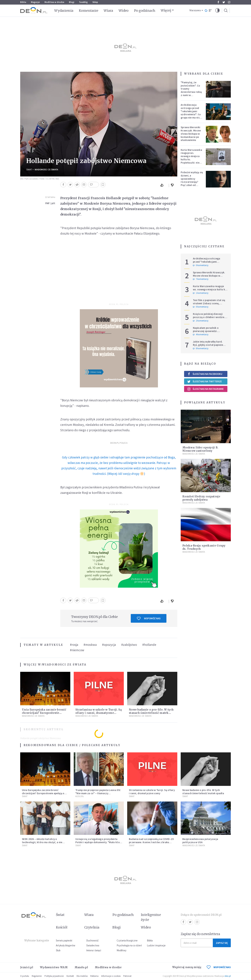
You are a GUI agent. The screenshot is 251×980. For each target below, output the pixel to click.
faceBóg (83, 2)
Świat (29, 170)
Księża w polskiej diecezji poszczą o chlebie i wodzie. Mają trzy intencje (209, 317)
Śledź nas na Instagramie (205, 389)
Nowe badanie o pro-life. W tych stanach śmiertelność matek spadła (151, 713)
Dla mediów (82, 976)
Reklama (94, 976)
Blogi (72, 2)
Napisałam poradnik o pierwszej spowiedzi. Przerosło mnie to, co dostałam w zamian (206, 333)
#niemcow (77, 650)
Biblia (23, 2)
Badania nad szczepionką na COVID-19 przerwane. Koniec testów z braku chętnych (151, 842)
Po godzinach (145, 11)
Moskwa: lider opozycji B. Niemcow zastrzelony (200, 449)
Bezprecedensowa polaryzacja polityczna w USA (200, 841)
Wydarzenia (64, 11)
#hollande (149, 645)
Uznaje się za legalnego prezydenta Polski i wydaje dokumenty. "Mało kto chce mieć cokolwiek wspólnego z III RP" (98, 844)
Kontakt (70, 976)
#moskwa (90, 645)
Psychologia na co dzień (129, 945)
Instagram (229, 2)
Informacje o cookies (111, 976)
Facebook (218, 2)
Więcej (166, 10)
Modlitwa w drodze (54, 2)
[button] (218, 11)
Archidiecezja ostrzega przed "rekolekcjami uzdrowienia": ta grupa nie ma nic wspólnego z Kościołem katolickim (191, 116)
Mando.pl (81, 967)
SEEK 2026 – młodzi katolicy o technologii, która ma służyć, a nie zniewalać (42, 842)
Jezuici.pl (27, 967)
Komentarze (89, 11)
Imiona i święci (94, 950)
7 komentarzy (201, 279)
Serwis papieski (64, 940)
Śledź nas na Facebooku (205, 374)
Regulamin (37, 976)
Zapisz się (222, 943)
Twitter (224, 2)
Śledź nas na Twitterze (204, 381)
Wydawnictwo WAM (54, 967)
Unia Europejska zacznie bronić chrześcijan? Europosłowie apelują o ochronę (44, 713)
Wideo (124, 11)
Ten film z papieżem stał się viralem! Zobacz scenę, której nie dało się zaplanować (209, 305)
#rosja (74, 645)
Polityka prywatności (54, 976)
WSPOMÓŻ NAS (219, 967)
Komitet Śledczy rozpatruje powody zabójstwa (201, 498)
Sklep (95, 2)
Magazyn (35, 2)
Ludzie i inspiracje (156, 945)
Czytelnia (92, 927)
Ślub (58, 950)
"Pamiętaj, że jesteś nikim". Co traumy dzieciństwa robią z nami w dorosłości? (191, 90)
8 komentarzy (201, 348)
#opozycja (109, 645)
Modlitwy (122, 950)
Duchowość (92, 940)
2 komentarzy (201, 321)
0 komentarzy (201, 265)
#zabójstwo (129, 645)
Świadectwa (93, 945)
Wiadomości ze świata (46, 170)
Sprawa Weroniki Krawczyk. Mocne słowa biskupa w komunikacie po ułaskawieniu (191, 134)
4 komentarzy (201, 335)
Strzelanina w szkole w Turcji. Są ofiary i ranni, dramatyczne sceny (98, 713)
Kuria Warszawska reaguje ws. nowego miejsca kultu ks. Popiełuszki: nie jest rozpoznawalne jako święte (191, 161)
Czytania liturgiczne (127, 940)
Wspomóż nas (149, 618)
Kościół (80, 796)
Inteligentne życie (151, 917)
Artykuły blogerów (66, 945)
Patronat (127, 976)
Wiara (108, 11)
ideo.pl (228, 976)
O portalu (25, 976)
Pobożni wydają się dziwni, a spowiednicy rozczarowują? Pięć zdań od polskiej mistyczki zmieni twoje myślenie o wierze (192, 183)
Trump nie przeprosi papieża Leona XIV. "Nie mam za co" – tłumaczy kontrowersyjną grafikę (98, 793)
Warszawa (195, 10)
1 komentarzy (201, 293)
